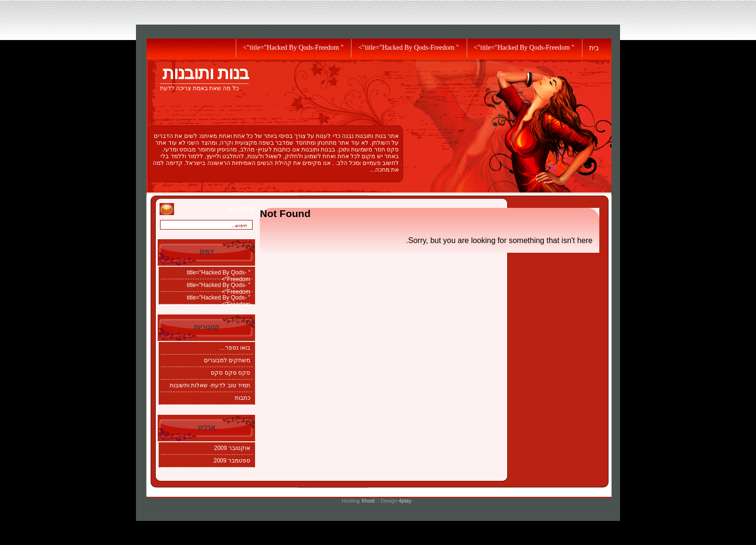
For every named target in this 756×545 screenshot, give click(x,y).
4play (405, 501)
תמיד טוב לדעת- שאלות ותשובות (210, 385)
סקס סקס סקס (230, 373)
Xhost (368, 501)
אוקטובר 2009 (232, 448)
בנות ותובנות (206, 73)
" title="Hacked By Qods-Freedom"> (524, 48)
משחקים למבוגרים (227, 360)
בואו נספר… (235, 348)
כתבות (243, 398)
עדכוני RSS (241, 209)
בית (594, 48)
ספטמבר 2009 (232, 461)
